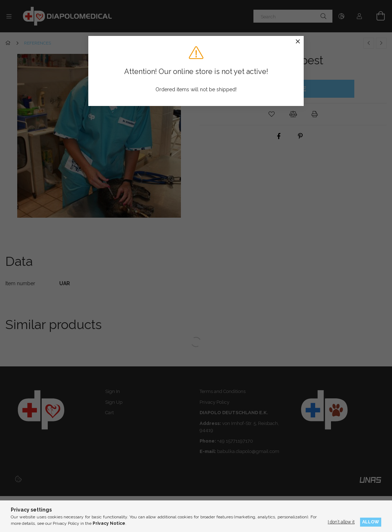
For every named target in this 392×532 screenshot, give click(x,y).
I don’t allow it (341, 522)
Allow (371, 522)
